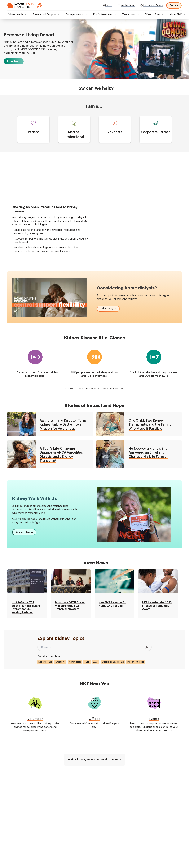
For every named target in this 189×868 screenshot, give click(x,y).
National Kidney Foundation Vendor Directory (94, 760)
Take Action (129, 14)
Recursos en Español (153, 5)
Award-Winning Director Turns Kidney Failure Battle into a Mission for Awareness (63, 425)
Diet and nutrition (136, 662)
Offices (94, 719)
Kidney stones (45, 662)
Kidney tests (75, 662)
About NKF (175, 14)
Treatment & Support (44, 14)
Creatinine (60, 662)
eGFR (87, 662)
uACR (96, 662)
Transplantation (75, 14)
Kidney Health (15, 14)
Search (109, 5)
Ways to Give (152, 14)
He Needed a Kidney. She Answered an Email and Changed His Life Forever (148, 453)
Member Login (128, 5)
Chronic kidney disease (113, 662)
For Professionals (103, 14)
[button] (14, 61)
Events (154, 719)
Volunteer (35, 719)
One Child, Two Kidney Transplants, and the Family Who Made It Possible (150, 425)
